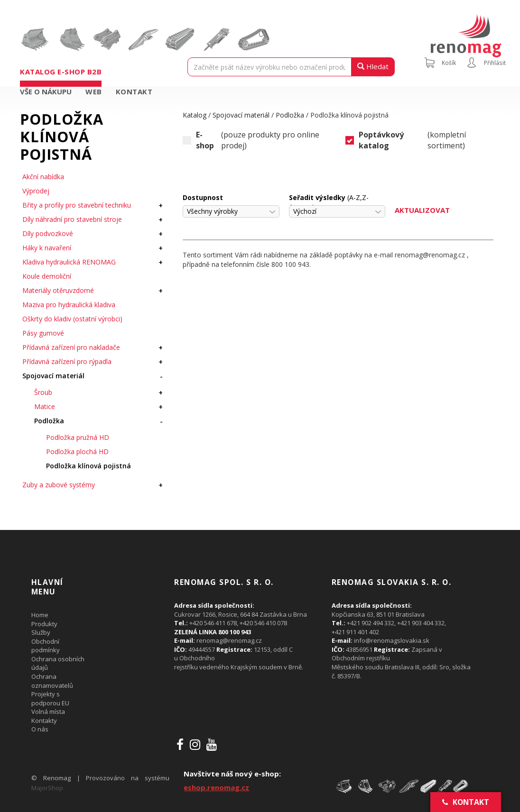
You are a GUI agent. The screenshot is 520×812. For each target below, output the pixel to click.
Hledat (373, 66)
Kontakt (134, 91)
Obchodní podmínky (46, 646)
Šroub (43, 392)
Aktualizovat (422, 210)
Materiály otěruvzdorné (58, 290)
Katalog (195, 115)
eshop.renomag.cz (216, 787)
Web (94, 91)
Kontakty (44, 721)
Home (40, 615)
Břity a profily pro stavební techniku (77, 205)
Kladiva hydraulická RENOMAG (69, 262)
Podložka (49, 421)
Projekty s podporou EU (50, 698)
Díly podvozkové (48, 233)
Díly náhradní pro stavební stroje (72, 219)
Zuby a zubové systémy (59, 485)
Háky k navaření (47, 248)
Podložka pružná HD (78, 437)
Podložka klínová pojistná (88, 466)
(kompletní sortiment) (406, 140)
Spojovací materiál (53, 376)
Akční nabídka (43, 177)
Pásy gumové (43, 333)
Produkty (44, 624)
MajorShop (47, 788)
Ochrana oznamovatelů (52, 681)
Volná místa (48, 712)
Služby (41, 632)
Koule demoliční (47, 276)
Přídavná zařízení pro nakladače (71, 347)
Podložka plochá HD (77, 452)
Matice (45, 406)
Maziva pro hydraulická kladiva (69, 305)
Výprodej (36, 191)
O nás (40, 729)
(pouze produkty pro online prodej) (251, 140)
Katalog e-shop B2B (61, 72)
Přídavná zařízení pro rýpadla (67, 361)
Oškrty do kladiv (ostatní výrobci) (72, 319)
